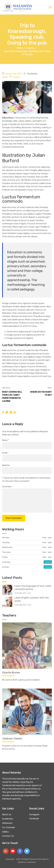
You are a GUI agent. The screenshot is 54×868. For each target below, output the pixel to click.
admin (5, 77)
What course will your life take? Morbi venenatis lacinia (12, 397)
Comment (7, 487)
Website (6, 465)
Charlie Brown (11, 673)
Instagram (34, 815)
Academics (8, 819)
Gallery (5, 832)
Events (17, 77)
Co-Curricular (9, 827)
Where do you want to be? (41, 393)
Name (6, 440)
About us (7, 815)
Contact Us (8, 836)
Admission (7, 823)
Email (5, 453)
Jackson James (12, 739)
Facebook (34, 819)
